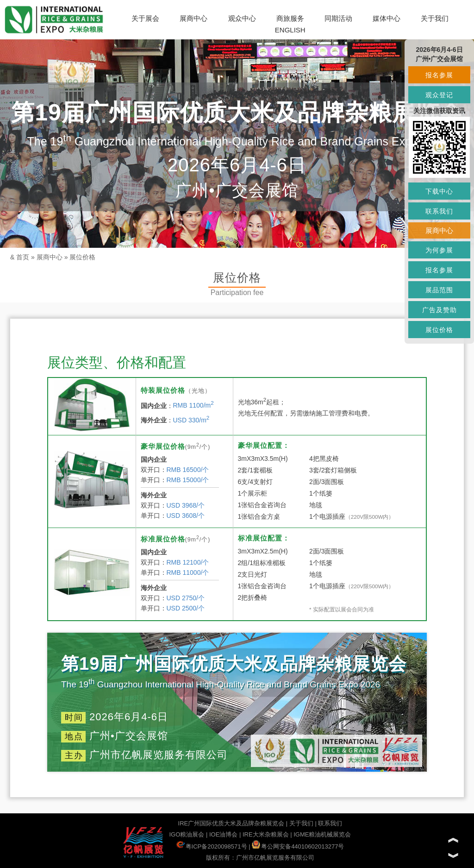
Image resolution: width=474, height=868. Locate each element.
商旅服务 (290, 18)
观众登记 (439, 95)
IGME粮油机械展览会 (322, 834)
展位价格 (82, 257)
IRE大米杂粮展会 (266, 834)
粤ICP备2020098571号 (212, 846)
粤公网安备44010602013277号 (298, 846)
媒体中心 (387, 18)
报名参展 (439, 75)
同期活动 (338, 18)
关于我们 (435, 18)
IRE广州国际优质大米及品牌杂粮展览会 (231, 823)
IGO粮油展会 (187, 834)
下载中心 (439, 191)
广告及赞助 (440, 310)
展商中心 (193, 18)
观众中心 (242, 18)
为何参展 (439, 250)
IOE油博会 (223, 834)
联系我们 (330, 823)
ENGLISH (290, 30)
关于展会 (145, 18)
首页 (23, 257)
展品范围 (439, 290)
